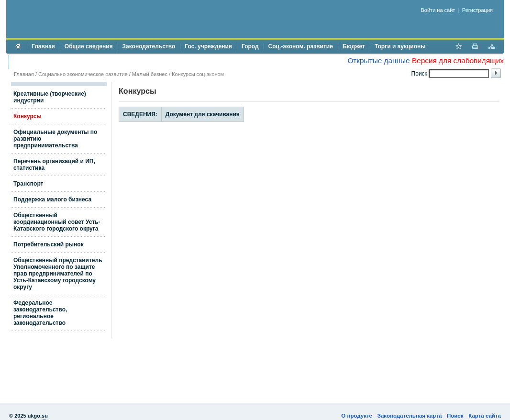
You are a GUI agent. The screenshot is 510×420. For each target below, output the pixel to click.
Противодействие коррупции (55, 62)
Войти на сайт (438, 10)
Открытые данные (378, 61)
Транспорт (28, 184)
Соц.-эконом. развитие (301, 46)
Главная (43, 46)
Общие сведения (89, 46)
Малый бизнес (150, 74)
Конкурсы (28, 116)
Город (250, 46)
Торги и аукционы (400, 46)
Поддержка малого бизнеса (52, 199)
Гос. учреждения (208, 46)
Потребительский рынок (49, 244)
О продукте (357, 416)
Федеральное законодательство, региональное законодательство (40, 313)
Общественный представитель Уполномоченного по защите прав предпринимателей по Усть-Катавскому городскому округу (58, 274)
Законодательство (149, 46)
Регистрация (477, 10)
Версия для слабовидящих (458, 61)
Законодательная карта (410, 416)
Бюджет (354, 46)
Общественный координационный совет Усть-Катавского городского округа (57, 222)
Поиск (455, 416)
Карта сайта (485, 416)
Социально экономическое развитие (83, 74)
